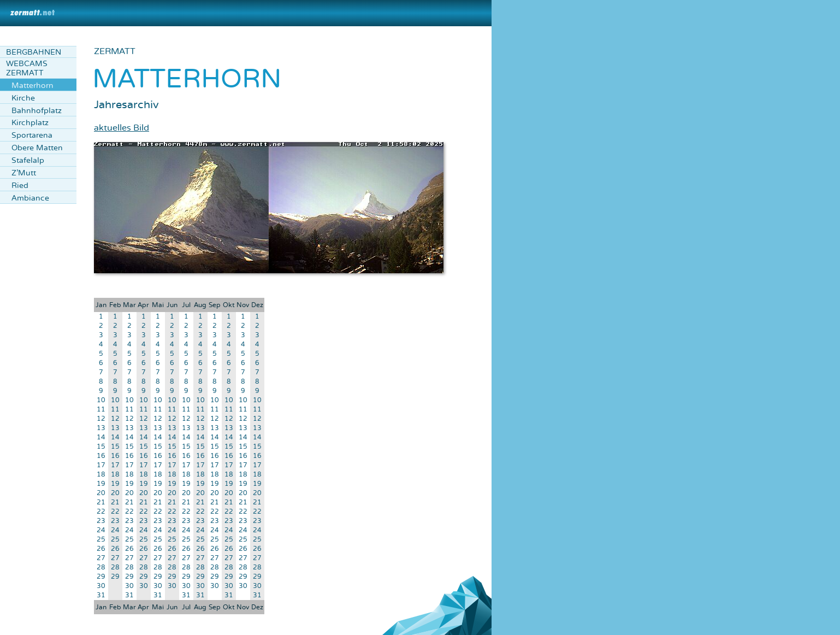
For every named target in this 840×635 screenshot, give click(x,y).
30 (101, 586)
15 (101, 447)
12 (101, 419)
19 (101, 484)
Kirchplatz (30, 123)
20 (101, 493)
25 (101, 540)
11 (101, 410)
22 (101, 512)
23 (101, 521)
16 (101, 456)
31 (101, 595)
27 (101, 558)
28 (101, 568)
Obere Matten (37, 148)
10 (101, 400)
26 (101, 549)
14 (101, 437)
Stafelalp (28, 160)
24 (101, 530)
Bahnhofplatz (37, 111)
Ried (20, 186)
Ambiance (30, 198)
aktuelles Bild (122, 128)
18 (101, 475)
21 (101, 502)
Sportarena (32, 135)
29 (101, 577)
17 (101, 465)
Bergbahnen (34, 52)
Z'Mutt (24, 173)
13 (101, 428)
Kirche (23, 98)
